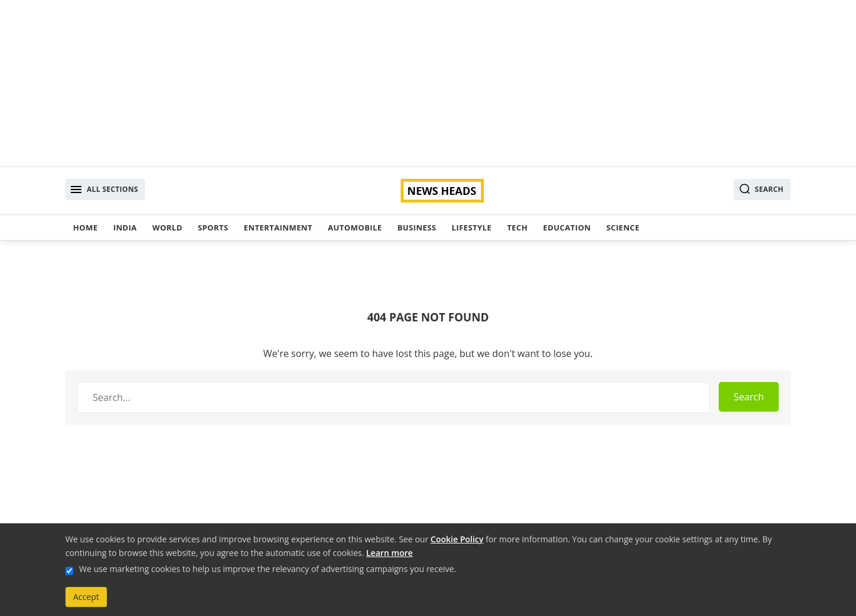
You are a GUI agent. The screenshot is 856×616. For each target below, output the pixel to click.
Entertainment (278, 228)
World (167, 228)
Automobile (355, 228)
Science (623, 228)
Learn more (389, 553)
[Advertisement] (428, 83)
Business (416, 228)
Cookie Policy (457, 539)
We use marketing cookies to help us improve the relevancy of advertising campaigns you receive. (267, 569)
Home (85, 228)
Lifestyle (472, 228)
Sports (213, 228)
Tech (517, 228)
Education (567, 228)
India (125, 228)
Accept (86, 597)
